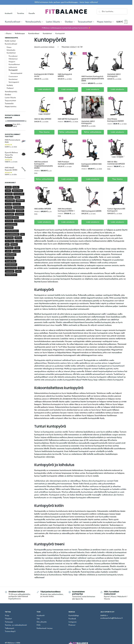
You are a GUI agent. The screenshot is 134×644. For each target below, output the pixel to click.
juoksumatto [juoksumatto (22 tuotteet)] (10, 201)
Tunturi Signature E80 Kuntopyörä (116, 210)
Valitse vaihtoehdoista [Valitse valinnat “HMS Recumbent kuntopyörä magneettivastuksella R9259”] (44, 179)
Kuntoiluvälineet (34, 34)
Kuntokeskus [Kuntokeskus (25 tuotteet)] (10, 211)
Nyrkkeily (10, 85)
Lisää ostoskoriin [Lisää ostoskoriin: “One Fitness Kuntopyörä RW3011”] (117, 132)
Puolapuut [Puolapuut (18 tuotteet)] (9, 248)
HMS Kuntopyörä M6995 (91, 211)
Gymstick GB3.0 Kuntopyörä (88, 122)
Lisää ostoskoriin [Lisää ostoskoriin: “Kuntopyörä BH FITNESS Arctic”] (44, 89)
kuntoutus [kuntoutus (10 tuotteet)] (9, 221)
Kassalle (32, 14)
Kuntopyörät (13, 70)
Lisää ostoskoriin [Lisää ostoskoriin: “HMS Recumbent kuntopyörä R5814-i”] (68, 222)
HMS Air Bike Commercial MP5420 (116, 163)
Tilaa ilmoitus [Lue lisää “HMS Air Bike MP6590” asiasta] (44, 132)
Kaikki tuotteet (10, 41)
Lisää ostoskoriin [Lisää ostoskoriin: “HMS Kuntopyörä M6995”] (93, 222)
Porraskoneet (13, 56)
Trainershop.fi (10, 632)
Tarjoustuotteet (10, 101)
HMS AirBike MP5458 (43, 209)
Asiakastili (9, 14)
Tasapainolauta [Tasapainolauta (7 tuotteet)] (11, 268)
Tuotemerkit (9, 104)
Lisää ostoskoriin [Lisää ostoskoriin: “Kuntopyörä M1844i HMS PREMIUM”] (93, 179)
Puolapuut (10, 88)
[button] (122, 22)
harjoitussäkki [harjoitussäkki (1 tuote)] (19, 194)
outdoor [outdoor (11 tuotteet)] (19, 241)
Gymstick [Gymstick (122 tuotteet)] (9, 194)
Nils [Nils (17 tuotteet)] (22, 234)
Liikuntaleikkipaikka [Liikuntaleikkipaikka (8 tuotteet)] (12, 234)
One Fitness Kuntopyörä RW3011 (116, 120)
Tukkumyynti (10, 628)
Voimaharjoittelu (11, 92)
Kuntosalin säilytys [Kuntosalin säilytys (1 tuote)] (12, 218)
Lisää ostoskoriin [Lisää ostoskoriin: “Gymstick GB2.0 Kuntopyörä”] (117, 89)
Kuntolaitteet (47, 34)
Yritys (7, 616)
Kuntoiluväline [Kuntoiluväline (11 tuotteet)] (19, 207)
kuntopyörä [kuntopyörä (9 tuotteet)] (19, 214)
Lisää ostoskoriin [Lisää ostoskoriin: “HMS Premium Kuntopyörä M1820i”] (68, 179)
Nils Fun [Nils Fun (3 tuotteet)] (18, 238)
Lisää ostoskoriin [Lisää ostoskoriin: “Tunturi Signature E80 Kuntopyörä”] (117, 222)
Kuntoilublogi (74, 616)
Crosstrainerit (13, 77)
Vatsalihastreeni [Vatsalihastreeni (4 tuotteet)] (11, 275)
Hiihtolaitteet (13, 59)
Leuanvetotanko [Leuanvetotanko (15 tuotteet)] (11, 224)
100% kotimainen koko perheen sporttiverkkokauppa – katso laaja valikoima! (66, 2)
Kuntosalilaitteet (14, 65)
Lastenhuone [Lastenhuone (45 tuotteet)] (19, 221)
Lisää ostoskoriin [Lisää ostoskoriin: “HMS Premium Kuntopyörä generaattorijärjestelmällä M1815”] (93, 89)
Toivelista (21, 14)
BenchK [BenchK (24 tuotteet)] (8, 187)
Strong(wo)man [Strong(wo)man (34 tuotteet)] (11, 265)
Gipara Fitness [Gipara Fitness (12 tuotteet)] (17, 191)
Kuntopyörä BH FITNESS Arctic (44, 75)
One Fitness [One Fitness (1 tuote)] (10, 241)
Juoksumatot (13, 67)
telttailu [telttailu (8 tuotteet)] (21, 268)
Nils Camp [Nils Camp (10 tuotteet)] (9, 238)
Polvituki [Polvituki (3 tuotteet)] (14, 244)
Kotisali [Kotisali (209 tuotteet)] (8, 204)
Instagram (72, 622)
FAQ (38, 625)
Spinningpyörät (14, 82)
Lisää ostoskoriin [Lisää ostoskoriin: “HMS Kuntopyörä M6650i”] (68, 89)
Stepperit (12, 62)
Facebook (72, 619)
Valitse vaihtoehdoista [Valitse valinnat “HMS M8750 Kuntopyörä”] (68, 132)
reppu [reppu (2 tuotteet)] (17, 248)
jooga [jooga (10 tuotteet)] (17, 197)
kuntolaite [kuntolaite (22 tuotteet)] (20, 211)
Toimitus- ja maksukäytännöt (16, 625)
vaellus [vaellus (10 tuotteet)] (18, 271)
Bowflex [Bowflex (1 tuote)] (16, 187)
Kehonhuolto (11, 50)
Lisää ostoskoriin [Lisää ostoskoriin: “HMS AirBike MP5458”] (44, 222)
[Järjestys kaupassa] (47, 47)
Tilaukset (8, 619)
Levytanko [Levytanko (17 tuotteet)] (9, 228)
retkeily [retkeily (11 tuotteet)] (8, 251)
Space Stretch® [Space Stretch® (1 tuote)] (11, 255)
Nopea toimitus (11, 107)
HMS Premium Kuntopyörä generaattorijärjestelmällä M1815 (93, 79)
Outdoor (8, 95)
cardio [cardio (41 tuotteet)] (8, 191)
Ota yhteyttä (42, 622)
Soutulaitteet (13, 79)
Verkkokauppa (20, 34)
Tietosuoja (9, 622)
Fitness (9, 47)
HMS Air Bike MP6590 (43, 119)
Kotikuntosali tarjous (45, 628)
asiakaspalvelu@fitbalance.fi (111, 618)
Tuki (38, 619)
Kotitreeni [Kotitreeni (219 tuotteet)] (17, 204)
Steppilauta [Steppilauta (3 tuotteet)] (10, 258)
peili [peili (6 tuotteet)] (7, 244)
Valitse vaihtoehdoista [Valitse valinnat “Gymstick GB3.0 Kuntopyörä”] (93, 132)
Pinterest (72, 625)
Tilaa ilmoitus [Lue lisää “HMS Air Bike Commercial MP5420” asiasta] (117, 179)
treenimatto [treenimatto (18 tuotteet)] (10, 271)
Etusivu (9, 34)
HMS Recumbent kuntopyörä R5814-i (66, 210)
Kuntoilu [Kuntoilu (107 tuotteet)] (9, 207)
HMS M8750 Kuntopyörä (68, 119)
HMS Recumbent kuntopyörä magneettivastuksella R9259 (44, 165)
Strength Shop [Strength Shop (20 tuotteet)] (11, 261)
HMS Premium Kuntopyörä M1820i (66, 163)
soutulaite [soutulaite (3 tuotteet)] (16, 251)
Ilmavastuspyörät (16, 73)
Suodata (9, 125)
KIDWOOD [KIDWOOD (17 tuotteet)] (20, 201)
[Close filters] (26, 38)
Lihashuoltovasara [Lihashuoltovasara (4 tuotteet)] (12, 231)
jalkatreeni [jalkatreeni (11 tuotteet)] (9, 197)
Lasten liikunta (10, 98)
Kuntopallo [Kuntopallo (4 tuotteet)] (9, 214)
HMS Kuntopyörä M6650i (65, 75)
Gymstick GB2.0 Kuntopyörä (114, 75)
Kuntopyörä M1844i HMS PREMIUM (91, 165)
